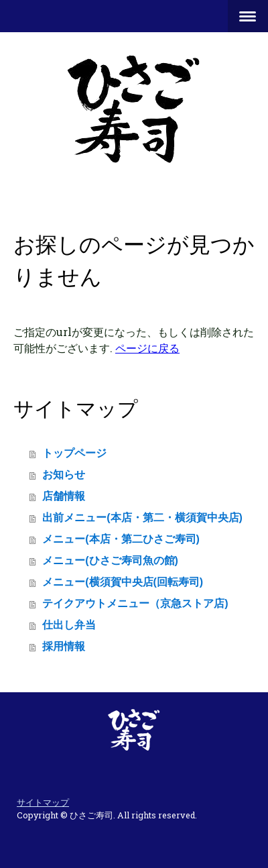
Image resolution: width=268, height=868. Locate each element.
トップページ (74, 453)
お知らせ (64, 475)
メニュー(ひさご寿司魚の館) (110, 560)
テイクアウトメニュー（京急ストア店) (135, 603)
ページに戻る (147, 348)
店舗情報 (64, 496)
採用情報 (64, 646)
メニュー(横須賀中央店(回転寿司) (123, 582)
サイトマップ (43, 802)
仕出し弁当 (69, 625)
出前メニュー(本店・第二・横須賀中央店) (142, 518)
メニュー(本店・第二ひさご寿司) (121, 539)
